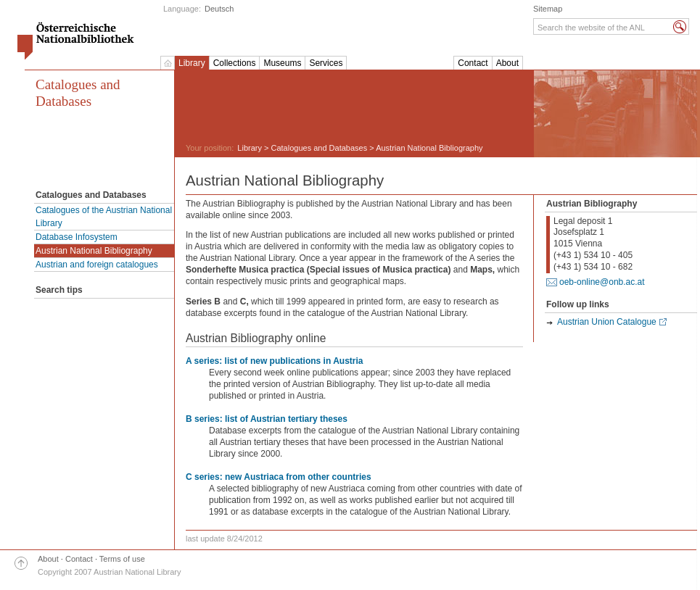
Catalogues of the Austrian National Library (104, 217)
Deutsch (219, 9)
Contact (473, 63)
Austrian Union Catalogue (607, 322)
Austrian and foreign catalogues (97, 265)
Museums (282, 63)
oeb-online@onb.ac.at (602, 282)
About (507, 63)
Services (326, 63)
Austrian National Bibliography (94, 251)
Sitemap (548, 9)
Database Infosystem (77, 237)
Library (192, 63)
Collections (235, 63)
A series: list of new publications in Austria (275, 361)
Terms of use (122, 559)
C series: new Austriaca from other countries (279, 477)
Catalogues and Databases (78, 93)
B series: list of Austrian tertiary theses (267, 419)
